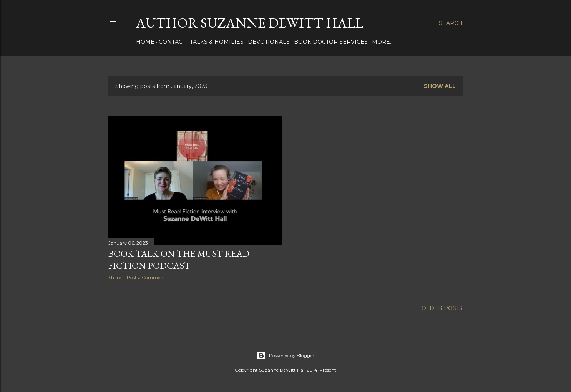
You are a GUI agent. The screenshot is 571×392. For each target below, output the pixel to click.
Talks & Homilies (217, 42)
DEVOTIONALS (269, 42)
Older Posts (442, 308)
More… (383, 42)
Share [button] (115, 277)
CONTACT (172, 42)
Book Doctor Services (331, 42)
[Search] (451, 23)
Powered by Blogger (285, 356)
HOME (145, 42)
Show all (440, 86)
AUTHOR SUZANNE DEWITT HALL (250, 23)
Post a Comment (146, 277)
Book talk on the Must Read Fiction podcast (179, 260)
